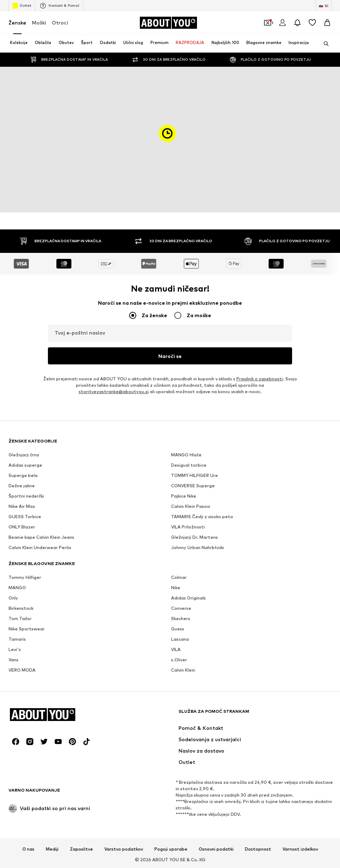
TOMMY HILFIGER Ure (194, 475)
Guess (178, 629)
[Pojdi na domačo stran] (168, 23)
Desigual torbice (189, 465)
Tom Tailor (20, 619)
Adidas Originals (188, 598)
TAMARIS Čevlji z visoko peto (202, 517)
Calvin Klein (183, 670)
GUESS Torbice (25, 517)
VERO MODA (22, 670)
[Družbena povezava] (16, 742)
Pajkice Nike (184, 496)
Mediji (52, 849)
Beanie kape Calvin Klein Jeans (41, 537)
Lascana (180, 639)
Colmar (179, 577)
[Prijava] (283, 23)
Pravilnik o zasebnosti (260, 379)
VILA (176, 649)
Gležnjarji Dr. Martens (194, 537)
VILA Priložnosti (188, 527)
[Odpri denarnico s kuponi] (268, 23)
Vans (13, 660)
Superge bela (23, 475)
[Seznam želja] (312, 23)
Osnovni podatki (216, 849)
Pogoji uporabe (171, 849)
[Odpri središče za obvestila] (297, 23)
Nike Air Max (22, 506)
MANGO (17, 588)
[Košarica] (327, 23)
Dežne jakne (22, 486)
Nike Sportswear (27, 629)
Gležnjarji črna (24, 455)
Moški (39, 23)
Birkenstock (21, 608)
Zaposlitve (81, 849)
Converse (181, 608)
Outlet (22, 6)
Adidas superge (25, 465)
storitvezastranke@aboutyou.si (114, 392)
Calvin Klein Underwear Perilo (40, 547)
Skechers (181, 619)
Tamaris (17, 639)
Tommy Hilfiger (25, 577)
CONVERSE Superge (193, 486)
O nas (28, 849)
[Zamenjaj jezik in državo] (323, 6)
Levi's (15, 649)
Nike (176, 588)
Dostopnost (258, 849)
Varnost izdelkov (300, 849)
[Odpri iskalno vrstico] (324, 44)
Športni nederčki (26, 496)
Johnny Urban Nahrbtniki (198, 547)
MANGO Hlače (186, 455)
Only (13, 598)
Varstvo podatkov (124, 849)
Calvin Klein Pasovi (191, 506)
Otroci (60, 23)
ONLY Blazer (22, 527)
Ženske (17, 23)
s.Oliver (179, 660)
